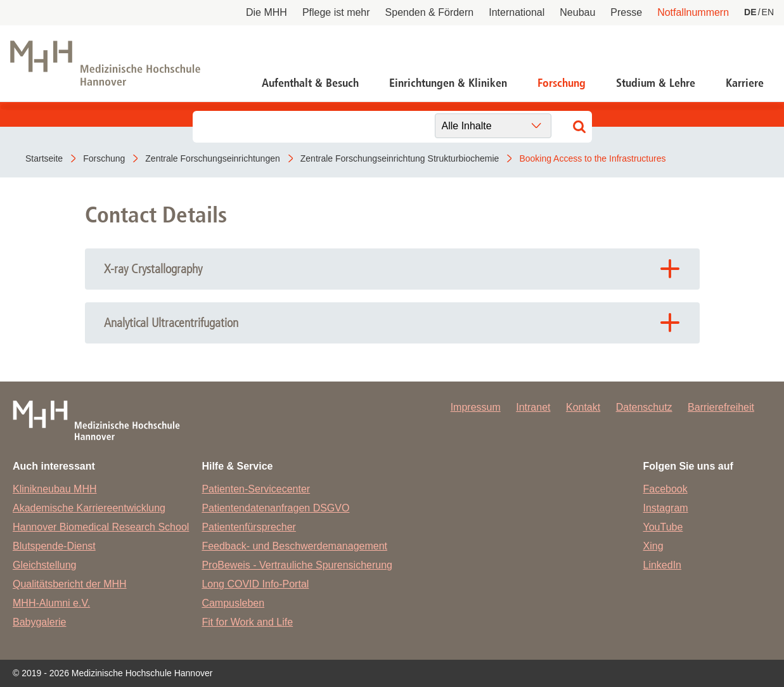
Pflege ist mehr (336, 12)
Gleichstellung (45, 565)
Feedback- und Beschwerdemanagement (294, 546)
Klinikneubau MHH (55, 489)
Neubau (577, 12)
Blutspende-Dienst (54, 546)
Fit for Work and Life (247, 622)
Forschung (562, 83)
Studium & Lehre (656, 83)
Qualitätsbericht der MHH (70, 584)
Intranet (533, 407)
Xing (653, 546)
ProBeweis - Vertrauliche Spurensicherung (297, 565)
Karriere (745, 83)
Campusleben (233, 603)
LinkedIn (663, 565)
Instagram (666, 508)
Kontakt (583, 407)
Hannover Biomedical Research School (101, 527)
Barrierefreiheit (721, 407)
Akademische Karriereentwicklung (89, 508)
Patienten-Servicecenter (256, 489)
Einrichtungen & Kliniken (448, 83)
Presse (626, 12)
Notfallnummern (693, 12)
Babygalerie (40, 622)
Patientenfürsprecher (249, 527)
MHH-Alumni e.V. (51, 603)
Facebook (665, 489)
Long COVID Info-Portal (255, 584)
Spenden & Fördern (430, 12)
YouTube (663, 527)
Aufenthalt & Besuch (310, 83)
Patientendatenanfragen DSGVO (275, 508)
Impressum (476, 407)
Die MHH (267, 12)
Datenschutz (644, 407)
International (517, 12)
